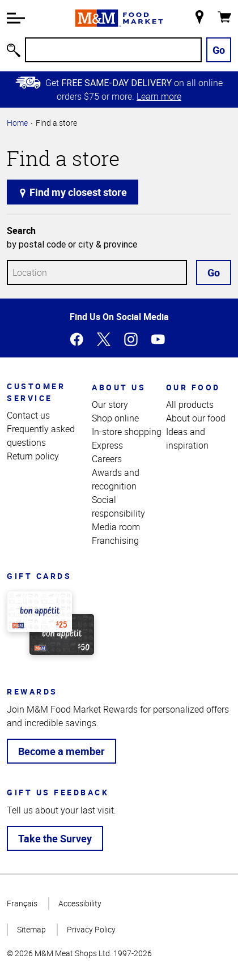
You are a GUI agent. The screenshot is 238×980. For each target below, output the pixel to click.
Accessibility (80, 903)
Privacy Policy (91, 929)
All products (190, 404)
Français (22, 903)
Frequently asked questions (41, 436)
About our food (196, 418)
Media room (116, 527)
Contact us (28, 415)
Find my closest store (73, 192)
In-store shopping (127, 432)
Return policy (33, 456)
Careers (107, 459)
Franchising (115, 540)
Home (17, 123)
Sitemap (31, 929)
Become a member (61, 751)
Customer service (36, 392)
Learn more (159, 96)
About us (119, 387)
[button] (16, 18)
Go (219, 50)
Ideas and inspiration (187, 438)
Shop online (115, 418)
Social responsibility (118, 506)
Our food (193, 387)
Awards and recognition (116, 479)
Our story (110, 404)
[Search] (113, 50)
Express (107, 445)
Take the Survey (55, 838)
